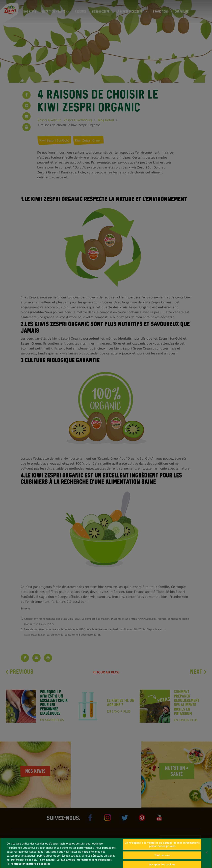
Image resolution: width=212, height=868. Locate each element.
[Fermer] (207, 852)
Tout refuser (162, 855)
